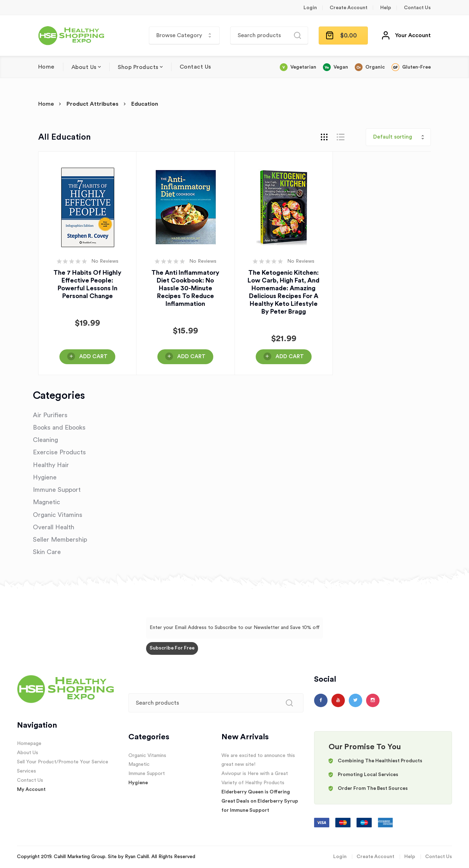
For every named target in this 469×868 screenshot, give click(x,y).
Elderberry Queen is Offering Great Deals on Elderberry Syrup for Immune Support (260, 801)
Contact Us (417, 8)
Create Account (349, 8)
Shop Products (138, 67)
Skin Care (47, 552)
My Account (31, 790)
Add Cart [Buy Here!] (93, 357)
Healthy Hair (51, 465)
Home (46, 67)
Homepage (29, 744)
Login (310, 8)
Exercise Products (59, 452)
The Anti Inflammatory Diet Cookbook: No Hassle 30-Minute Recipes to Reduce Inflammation (185, 288)
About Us (84, 67)
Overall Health (54, 527)
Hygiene (45, 477)
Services (27, 771)
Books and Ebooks (59, 427)
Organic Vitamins (58, 515)
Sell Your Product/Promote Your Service (63, 762)
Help (386, 8)
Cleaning (45, 440)
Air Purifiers (50, 415)
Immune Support (57, 490)
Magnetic (47, 502)
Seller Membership (60, 540)
